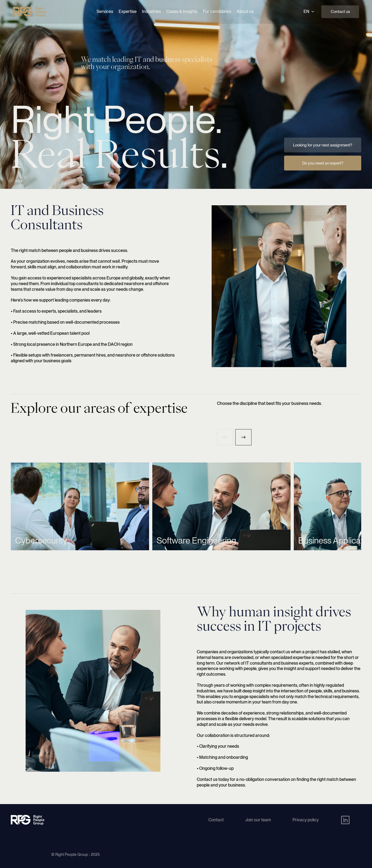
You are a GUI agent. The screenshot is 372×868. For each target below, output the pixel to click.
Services (105, 11)
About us (245, 11)
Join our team (258, 820)
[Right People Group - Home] (30, 12)
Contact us (340, 12)
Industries (151, 11)
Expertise (128, 11)
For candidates (217, 11)
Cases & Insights (182, 11)
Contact (216, 820)
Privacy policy (306, 820)
